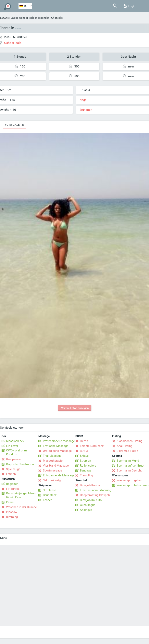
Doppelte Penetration (20, 464)
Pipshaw (12, 512)
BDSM (84, 451)
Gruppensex (14, 459)
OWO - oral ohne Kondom (17, 452)
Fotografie (13, 489)
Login (130, 6)
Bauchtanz (50, 495)
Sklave (84, 456)
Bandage (86, 471)
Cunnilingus (88, 505)
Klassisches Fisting (130, 441)
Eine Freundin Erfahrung (95, 490)
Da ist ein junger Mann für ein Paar (21, 495)
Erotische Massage (56, 446)
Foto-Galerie (14, 125)
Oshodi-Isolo (27, 18)
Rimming (12, 517)
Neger (83, 100)
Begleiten (12, 484)
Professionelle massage (59, 441)
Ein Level (12, 446)
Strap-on (85, 461)
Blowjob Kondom (91, 485)
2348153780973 (16, 37)
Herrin (84, 441)
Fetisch (11, 474)
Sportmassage (52, 471)
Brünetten (86, 110)
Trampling (86, 475)
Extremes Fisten (127, 451)
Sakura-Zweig (52, 480)
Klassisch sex (15, 441)
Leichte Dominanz (92, 446)
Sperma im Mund (128, 461)
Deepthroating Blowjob (95, 495)
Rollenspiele (88, 466)
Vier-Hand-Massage (56, 466)
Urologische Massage (57, 451)
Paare (10, 502)
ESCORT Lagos (9, 18)
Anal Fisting (124, 446)
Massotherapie (53, 461)
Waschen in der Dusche (21, 507)
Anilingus (86, 510)
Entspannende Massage (59, 475)
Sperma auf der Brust (130, 466)
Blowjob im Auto (91, 500)
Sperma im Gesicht (129, 471)
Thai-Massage (52, 456)
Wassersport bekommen (133, 485)
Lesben (48, 500)
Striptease (50, 490)
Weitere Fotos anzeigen (75, 408)
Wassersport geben (129, 480)
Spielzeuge (13, 469)
